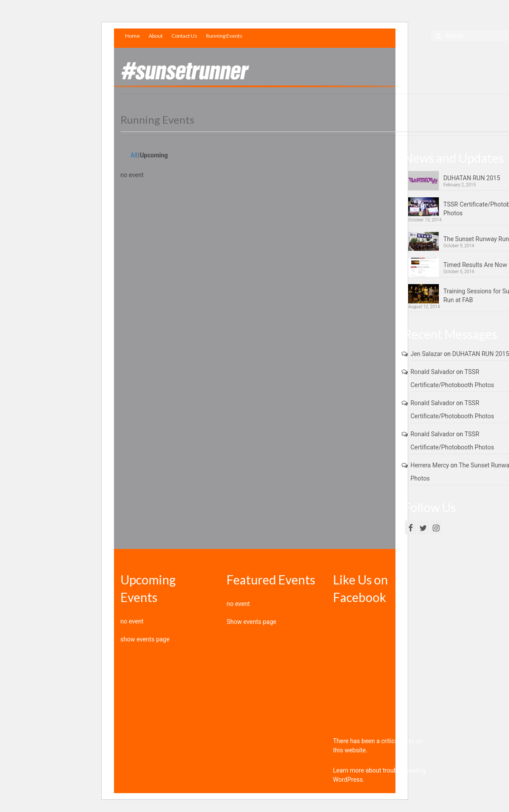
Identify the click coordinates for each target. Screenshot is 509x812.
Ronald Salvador (432, 372)
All (134, 155)
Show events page (251, 622)
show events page (145, 639)
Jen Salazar (426, 354)
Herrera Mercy (430, 465)
